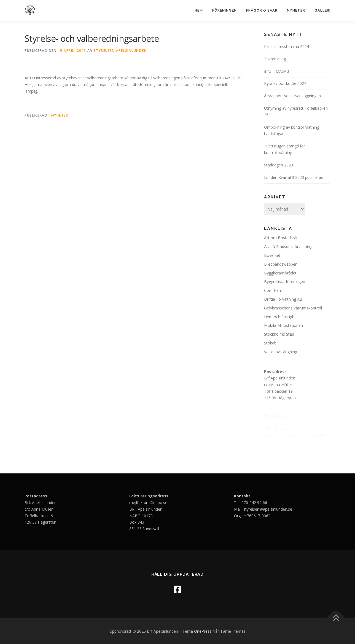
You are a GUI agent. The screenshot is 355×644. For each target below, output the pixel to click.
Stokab (270, 343)
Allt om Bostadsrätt (282, 238)
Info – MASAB (277, 71)
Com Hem (273, 290)
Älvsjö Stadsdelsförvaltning (288, 246)
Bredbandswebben (281, 264)
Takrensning (275, 59)
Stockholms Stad (279, 334)
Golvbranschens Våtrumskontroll (293, 308)
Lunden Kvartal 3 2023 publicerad (294, 177)
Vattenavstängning (281, 352)
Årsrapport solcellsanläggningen (292, 96)
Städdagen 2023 (279, 165)
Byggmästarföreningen (285, 281)
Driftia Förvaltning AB (283, 299)
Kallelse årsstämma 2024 (287, 46)
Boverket (272, 255)
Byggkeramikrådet (280, 273)
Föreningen (224, 10)
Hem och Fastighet (281, 317)
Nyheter (296, 10)
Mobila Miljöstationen (283, 325)
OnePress (203, 631)
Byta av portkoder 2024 (285, 83)
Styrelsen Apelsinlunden (120, 51)
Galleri (322, 10)
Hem (199, 10)
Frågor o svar (262, 10)
